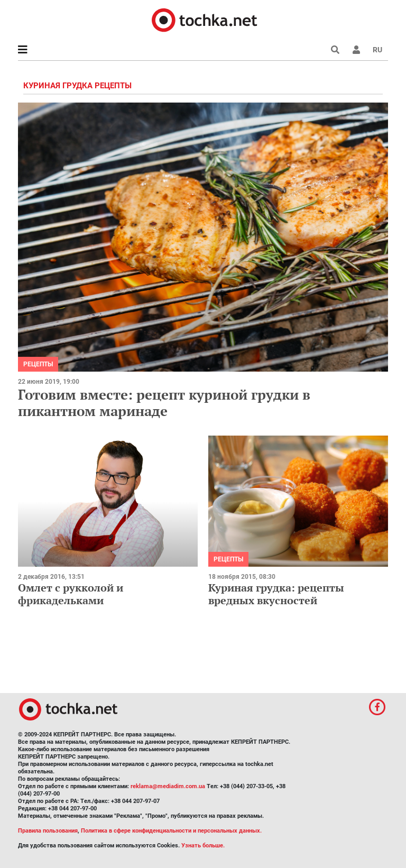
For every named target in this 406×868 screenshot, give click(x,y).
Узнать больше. (203, 846)
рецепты (38, 364)
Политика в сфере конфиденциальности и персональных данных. (171, 831)
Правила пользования (48, 831)
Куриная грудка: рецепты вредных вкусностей (276, 594)
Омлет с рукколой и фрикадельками (71, 594)
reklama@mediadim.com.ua (168, 786)
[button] (356, 50)
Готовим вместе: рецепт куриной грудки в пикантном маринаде (164, 403)
